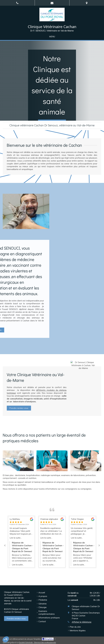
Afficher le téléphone (82, 622)
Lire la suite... (16, 538)
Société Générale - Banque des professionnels (37, 643)
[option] (52, 542)
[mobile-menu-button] (52, 37)
